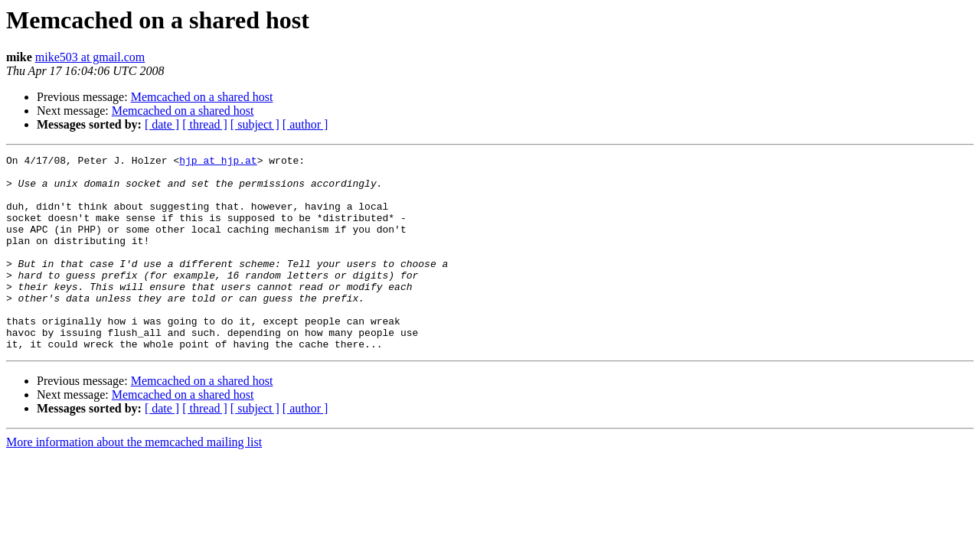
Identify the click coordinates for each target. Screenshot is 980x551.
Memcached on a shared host (202, 97)
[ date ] (162, 124)
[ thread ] (205, 124)
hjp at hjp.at (218, 162)
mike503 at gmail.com (90, 57)
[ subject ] (255, 124)
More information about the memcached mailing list (134, 481)
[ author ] (305, 124)
